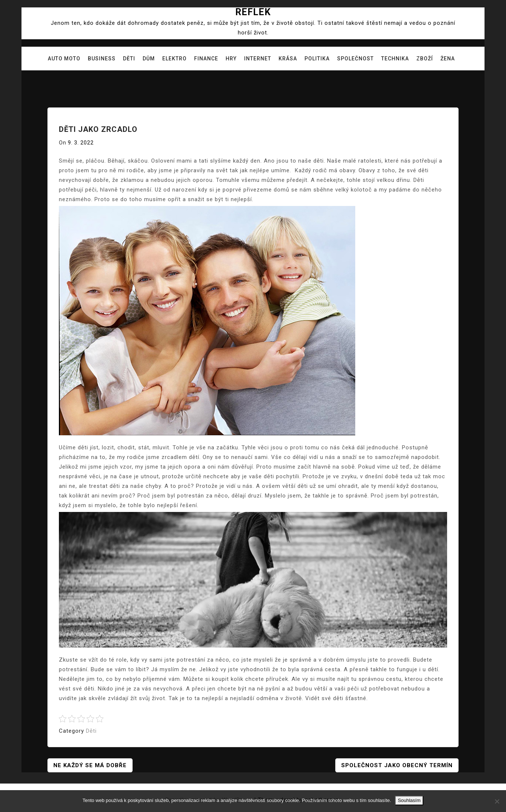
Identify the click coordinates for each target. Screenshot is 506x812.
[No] (497, 801)
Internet (258, 59)
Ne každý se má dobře (90, 765)
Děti (129, 59)
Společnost (355, 59)
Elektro (174, 59)
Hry (231, 59)
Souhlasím (409, 800)
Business (102, 59)
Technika (395, 59)
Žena (448, 59)
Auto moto (64, 59)
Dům (149, 59)
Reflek (253, 12)
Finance (206, 59)
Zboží (425, 59)
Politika (317, 59)
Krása (288, 59)
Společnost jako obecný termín (397, 765)
